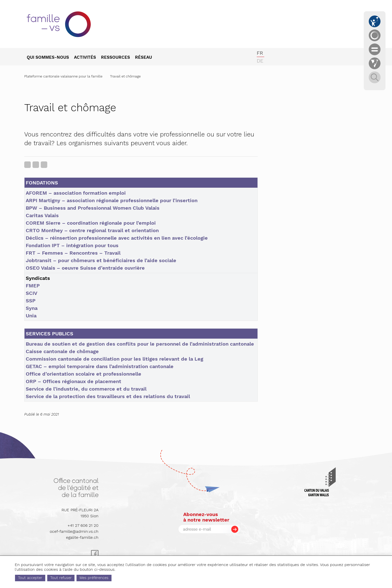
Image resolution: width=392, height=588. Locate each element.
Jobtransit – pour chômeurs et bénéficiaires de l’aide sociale (101, 260)
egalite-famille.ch (82, 537)
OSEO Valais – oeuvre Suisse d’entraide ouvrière (85, 268)
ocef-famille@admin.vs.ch (74, 531)
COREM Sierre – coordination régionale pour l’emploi (91, 223)
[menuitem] (50, 58)
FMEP (33, 286)
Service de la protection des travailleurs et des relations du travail (108, 396)
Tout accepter (51, 578)
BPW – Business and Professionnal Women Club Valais (93, 208)
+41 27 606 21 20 (83, 525)
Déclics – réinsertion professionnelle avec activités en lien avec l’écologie (117, 238)
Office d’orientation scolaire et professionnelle (83, 374)
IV (35, 293)
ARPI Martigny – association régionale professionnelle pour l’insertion (112, 200)
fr (260, 53)
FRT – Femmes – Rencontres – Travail (73, 253)
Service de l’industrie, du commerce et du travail (86, 389)
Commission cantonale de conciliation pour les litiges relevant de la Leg (114, 359)
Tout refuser (82, 578)
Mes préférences (115, 578)
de (260, 61)
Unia (31, 316)
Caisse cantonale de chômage (62, 351)
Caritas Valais (42, 215)
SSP (31, 301)
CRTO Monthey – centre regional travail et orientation (92, 230)
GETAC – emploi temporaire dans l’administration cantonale (100, 366)
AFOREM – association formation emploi (76, 193)
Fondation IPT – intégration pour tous (72, 245)
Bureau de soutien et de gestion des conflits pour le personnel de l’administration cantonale (140, 344)
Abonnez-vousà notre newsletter (206, 517)
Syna (32, 308)
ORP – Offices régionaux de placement (73, 381)
